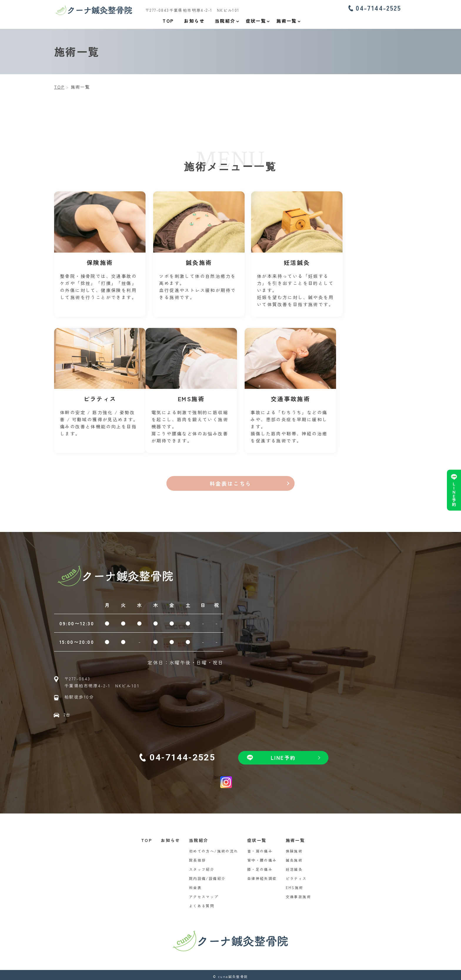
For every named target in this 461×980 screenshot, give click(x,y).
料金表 (195, 884)
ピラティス (296, 875)
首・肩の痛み (260, 848)
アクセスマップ (204, 894)
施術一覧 (295, 837)
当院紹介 (199, 837)
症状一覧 (257, 837)
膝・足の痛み (260, 866)
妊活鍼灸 (294, 866)
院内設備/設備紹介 (207, 875)
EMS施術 (295, 884)
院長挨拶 (198, 857)
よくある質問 (202, 903)
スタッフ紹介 (202, 866)
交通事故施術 (298, 894)
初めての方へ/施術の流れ (214, 848)
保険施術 (294, 848)
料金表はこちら (231, 480)
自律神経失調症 (262, 875)
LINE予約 (454, 494)
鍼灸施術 (294, 857)
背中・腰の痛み (262, 857)
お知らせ (171, 837)
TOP (147, 837)
